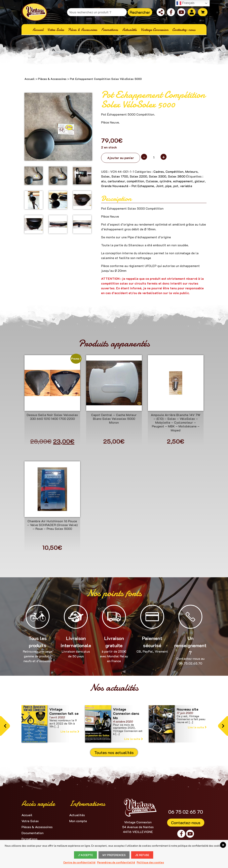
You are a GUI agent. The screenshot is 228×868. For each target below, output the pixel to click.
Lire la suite (70, 731)
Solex (105, 176)
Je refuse (142, 855)
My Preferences (114, 855)
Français (185, 3)
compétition (135, 181)
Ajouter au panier (121, 158)
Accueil (30, 79)
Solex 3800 (177, 176)
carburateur (116, 181)
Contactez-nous (186, 823)
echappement (183, 181)
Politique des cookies (150, 862)
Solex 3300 (157, 176)
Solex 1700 (120, 176)
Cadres (159, 171)
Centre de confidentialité (79, 862)
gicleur (200, 181)
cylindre (165, 181)
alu (103, 181)
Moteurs (191, 171)
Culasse (152, 181)
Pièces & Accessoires (52, 79)
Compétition (174, 171)
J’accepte (85, 855)
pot (176, 186)
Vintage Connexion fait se (64, 711)
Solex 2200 (138, 176)
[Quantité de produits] (154, 157)
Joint (160, 186)
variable (186, 186)
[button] (5, 726)
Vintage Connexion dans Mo (126, 713)
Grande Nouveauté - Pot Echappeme (128, 186)
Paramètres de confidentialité (116, 862)
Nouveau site (188, 709)
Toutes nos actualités (114, 752)
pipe (168, 186)
